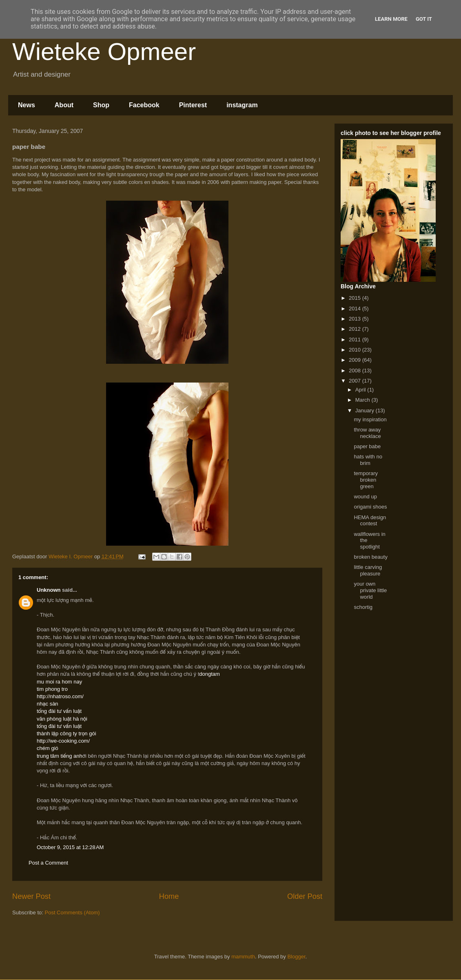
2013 (356, 319)
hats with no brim (368, 460)
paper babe (367, 446)
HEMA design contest (370, 521)
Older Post (305, 896)
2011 (356, 340)
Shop (101, 105)
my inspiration (370, 419)
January (366, 410)
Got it (424, 19)
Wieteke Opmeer (104, 52)
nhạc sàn (48, 704)
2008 (356, 371)
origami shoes (370, 507)
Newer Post (31, 896)
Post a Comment (48, 863)
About (64, 105)
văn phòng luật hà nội (62, 719)
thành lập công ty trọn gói (66, 733)
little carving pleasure (368, 570)
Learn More (391, 19)
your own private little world (370, 590)
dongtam (209, 674)
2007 (356, 381)
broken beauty (370, 557)
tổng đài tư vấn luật (59, 711)
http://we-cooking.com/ (63, 741)
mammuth (243, 957)
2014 (356, 309)
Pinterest (193, 105)
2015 (356, 298)
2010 (356, 350)
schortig (363, 607)
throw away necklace (367, 433)
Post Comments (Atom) (72, 913)
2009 (356, 360)
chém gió (48, 748)
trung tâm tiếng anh (60, 756)
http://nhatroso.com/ (60, 696)
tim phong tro (52, 689)
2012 (356, 329)
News (27, 105)
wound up (365, 497)
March (363, 400)
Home (169, 896)
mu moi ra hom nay (59, 682)
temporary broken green (366, 480)
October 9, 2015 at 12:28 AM (70, 847)
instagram (242, 105)
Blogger (296, 957)
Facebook (144, 105)
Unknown (49, 590)
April (361, 390)
